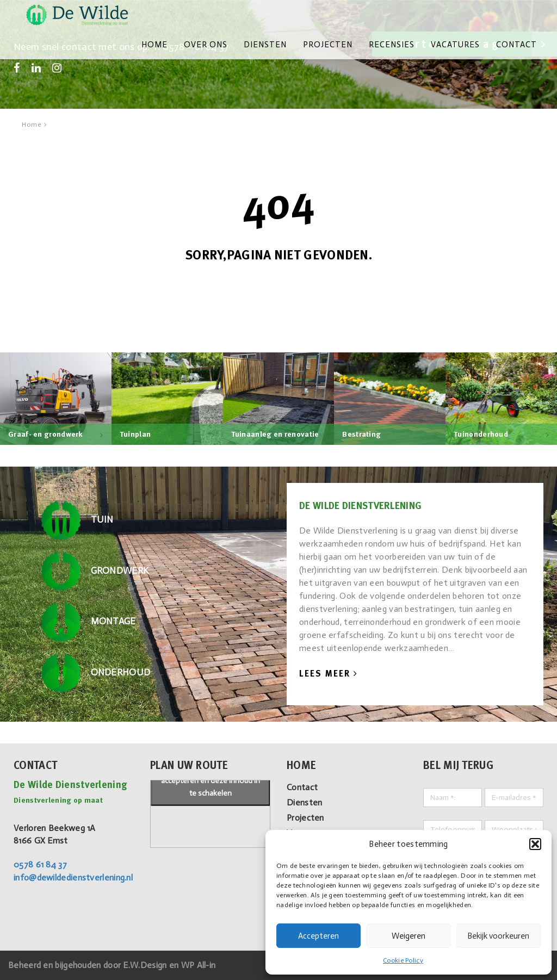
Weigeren (409, 936)
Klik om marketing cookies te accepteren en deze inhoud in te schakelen (211, 780)
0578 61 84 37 (40, 864)
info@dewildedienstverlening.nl (73, 877)
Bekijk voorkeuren (498, 936)
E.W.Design (146, 965)
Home (154, 45)
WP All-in (199, 965)
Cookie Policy (403, 960)
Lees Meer (329, 674)
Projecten (328, 45)
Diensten (265, 45)
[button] (535, 844)
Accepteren (318, 936)
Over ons (206, 45)
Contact (516, 45)
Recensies (392, 45)
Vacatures (455, 45)
